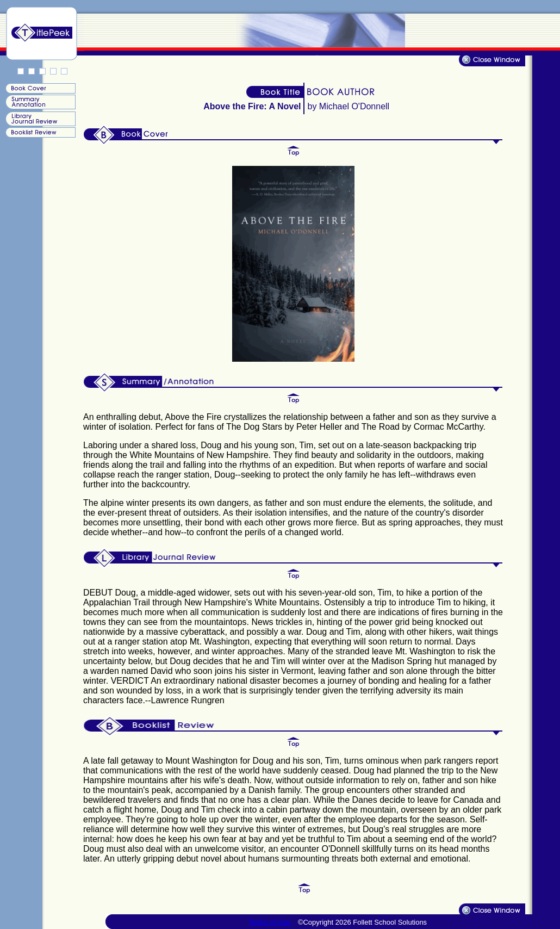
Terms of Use (270, 922)
